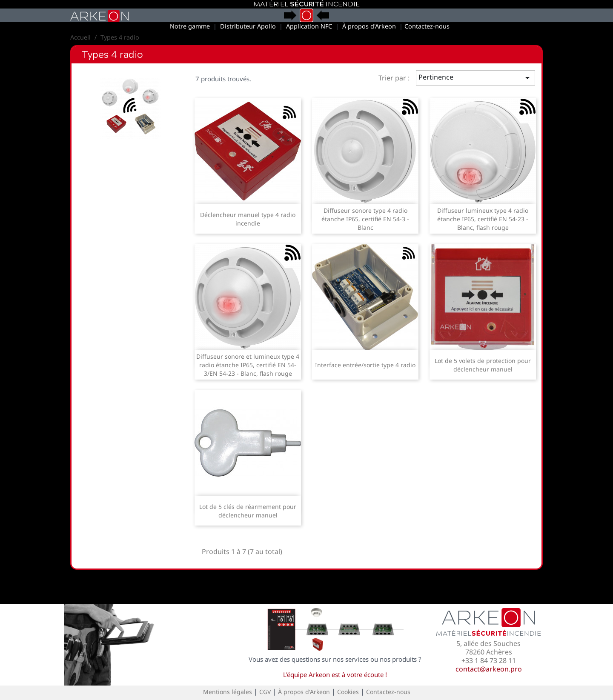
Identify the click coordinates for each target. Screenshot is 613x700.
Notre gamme (190, 26)
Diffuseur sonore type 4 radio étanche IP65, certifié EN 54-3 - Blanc (365, 219)
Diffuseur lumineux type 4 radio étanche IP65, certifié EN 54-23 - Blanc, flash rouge (483, 219)
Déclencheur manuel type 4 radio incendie (248, 219)
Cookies (348, 692)
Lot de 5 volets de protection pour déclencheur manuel (483, 365)
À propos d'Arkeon (369, 26)
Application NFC (309, 26)
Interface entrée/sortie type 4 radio (365, 365)
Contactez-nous (427, 26)
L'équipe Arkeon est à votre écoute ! (335, 674)
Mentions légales (228, 692)
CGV (265, 692)
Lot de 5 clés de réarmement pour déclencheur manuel (248, 511)
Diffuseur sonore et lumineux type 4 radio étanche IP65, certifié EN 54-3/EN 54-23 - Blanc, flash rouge (248, 365)
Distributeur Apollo (248, 26)
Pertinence (476, 78)
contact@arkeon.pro (489, 669)
